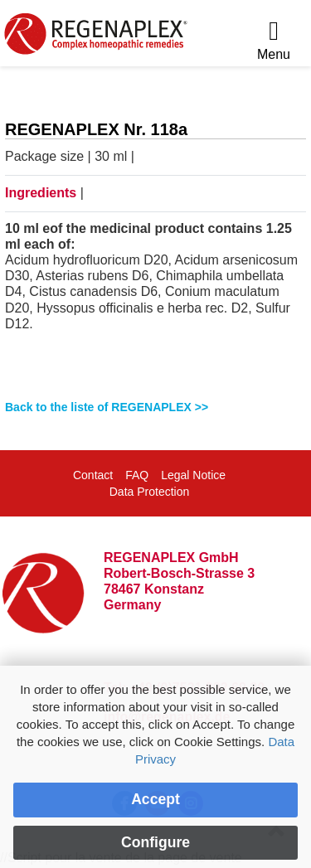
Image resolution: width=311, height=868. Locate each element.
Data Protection (150, 492)
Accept (155, 799)
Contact (93, 475)
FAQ (137, 475)
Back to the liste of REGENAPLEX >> (107, 407)
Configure (155, 842)
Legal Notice (193, 475)
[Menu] (274, 41)
